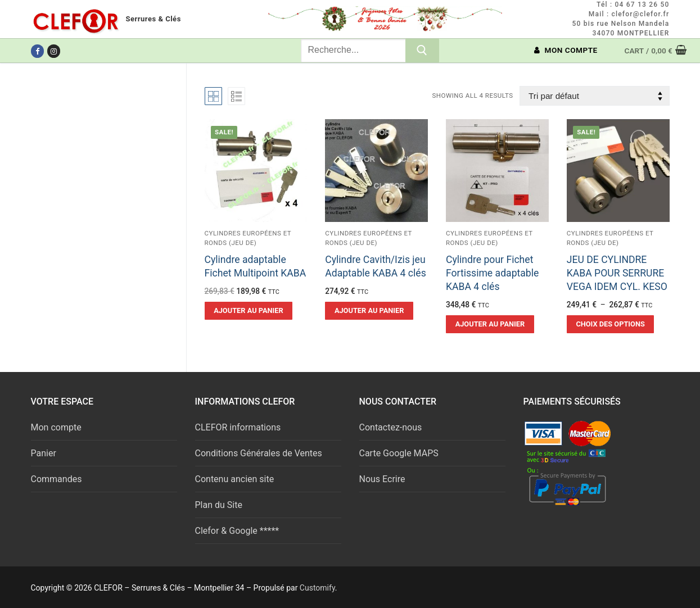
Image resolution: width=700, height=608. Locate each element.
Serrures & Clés (153, 19)
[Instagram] (54, 51)
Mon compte (56, 427)
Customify (317, 588)
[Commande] (594, 96)
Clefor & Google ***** (237, 531)
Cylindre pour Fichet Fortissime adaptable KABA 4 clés (492, 273)
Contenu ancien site (235, 479)
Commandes (57, 479)
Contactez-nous (391, 427)
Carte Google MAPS (399, 453)
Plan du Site (219, 505)
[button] (249, 311)
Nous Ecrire (382, 479)
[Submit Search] (423, 51)
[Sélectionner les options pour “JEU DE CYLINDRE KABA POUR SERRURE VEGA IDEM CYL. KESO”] (611, 324)
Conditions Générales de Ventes (259, 453)
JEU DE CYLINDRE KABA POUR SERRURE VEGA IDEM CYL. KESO (617, 273)
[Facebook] (37, 51)
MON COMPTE (566, 50)
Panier (44, 453)
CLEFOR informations (238, 427)
